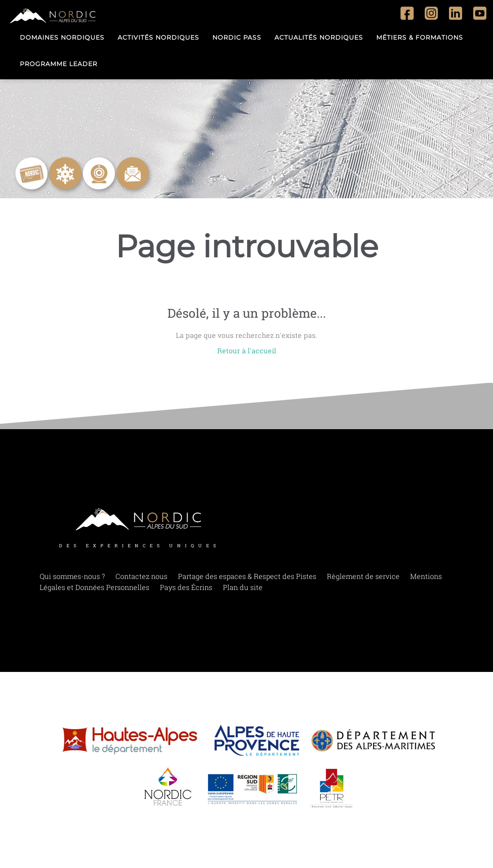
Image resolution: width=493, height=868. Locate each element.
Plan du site (243, 587)
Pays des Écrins (186, 587)
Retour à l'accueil (247, 351)
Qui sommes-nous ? (72, 576)
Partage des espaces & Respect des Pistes (247, 576)
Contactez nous (141, 576)
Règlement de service (363, 576)
